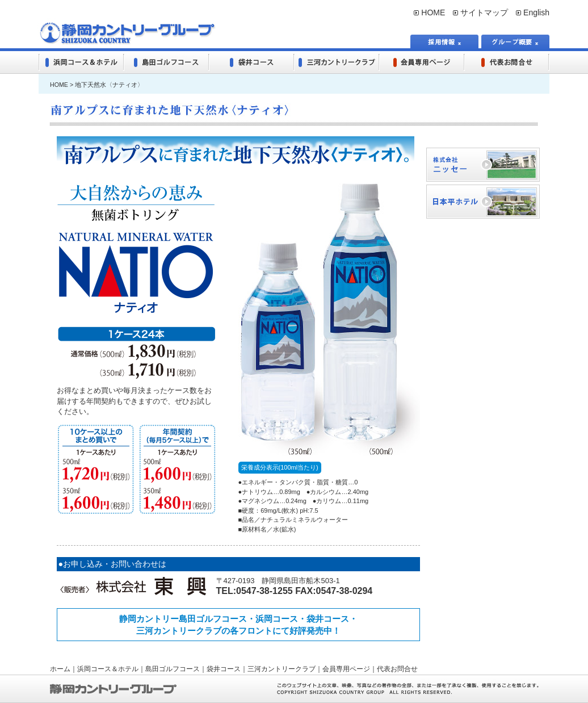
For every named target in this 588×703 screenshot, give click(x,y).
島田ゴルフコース (173, 669)
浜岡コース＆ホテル (108, 669)
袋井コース (224, 669)
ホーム (60, 669)
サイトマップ (480, 12)
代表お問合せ (397, 669)
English (533, 12)
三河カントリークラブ (282, 669)
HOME (429, 12)
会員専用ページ (346, 669)
